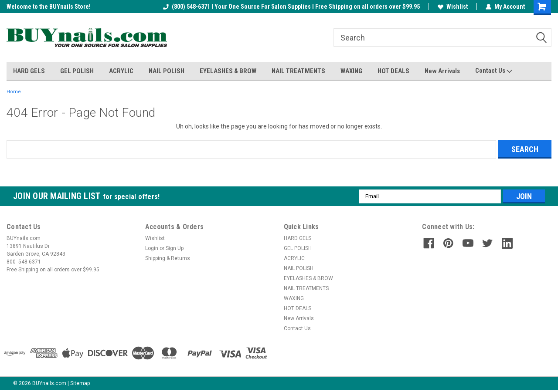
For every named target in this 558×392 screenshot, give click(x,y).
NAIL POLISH (167, 71)
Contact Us (494, 71)
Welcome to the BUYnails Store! (49, 7)
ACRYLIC (121, 71)
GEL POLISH (77, 71)
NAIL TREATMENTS (298, 71)
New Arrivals (442, 71)
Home (14, 92)
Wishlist (453, 7)
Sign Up (175, 248)
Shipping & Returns (168, 258)
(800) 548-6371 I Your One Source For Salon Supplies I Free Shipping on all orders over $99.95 (291, 7)
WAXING (351, 71)
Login (152, 248)
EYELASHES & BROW (228, 71)
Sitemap (80, 383)
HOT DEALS (393, 71)
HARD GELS (29, 71)
